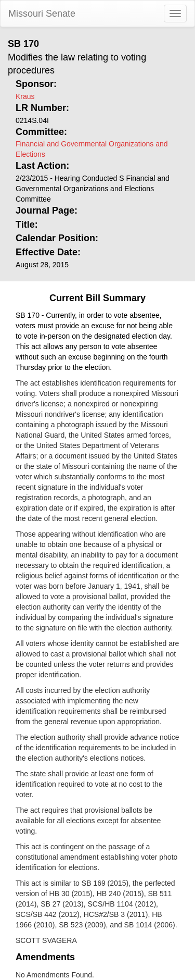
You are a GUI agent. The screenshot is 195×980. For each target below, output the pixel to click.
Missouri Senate (42, 14)
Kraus (25, 96)
